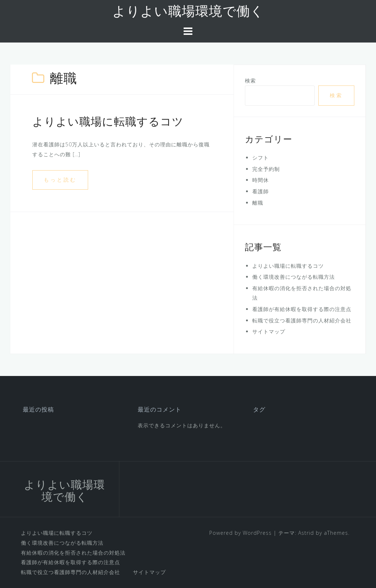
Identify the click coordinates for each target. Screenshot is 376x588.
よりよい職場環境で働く (188, 12)
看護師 (261, 191)
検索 (250, 81)
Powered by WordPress (241, 533)
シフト (261, 158)
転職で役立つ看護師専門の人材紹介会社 (302, 320)
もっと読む (60, 180)
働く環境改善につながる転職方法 (294, 277)
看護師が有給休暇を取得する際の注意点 (302, 309)
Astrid (306, 533)
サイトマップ (269, 331)
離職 (258, 203)
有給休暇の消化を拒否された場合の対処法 (73, 553)
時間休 (261, 180)
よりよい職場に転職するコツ (108, 123)
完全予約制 (266, 169)
